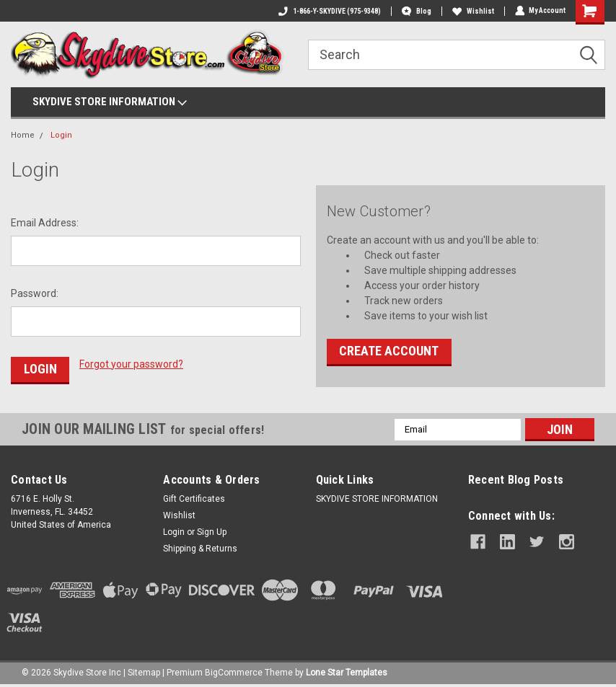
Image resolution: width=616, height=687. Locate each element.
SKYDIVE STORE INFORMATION (110, 102)
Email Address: (45, 223)
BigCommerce (234, 673)
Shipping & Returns (200, 549)
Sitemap (144, 673)
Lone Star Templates (347, 673)
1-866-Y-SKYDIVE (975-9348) (329, 11)
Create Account (389, 351)
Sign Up (212, 532)
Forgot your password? (131, 364)
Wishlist (472, 11)
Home (23, 135)
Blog (416, 11)
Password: (35, 293)
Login (61, 135)
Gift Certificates (194, 499)
